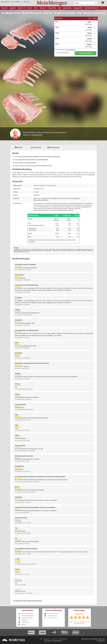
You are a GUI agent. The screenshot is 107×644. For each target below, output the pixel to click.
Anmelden (16, 2)
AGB (41, 639)
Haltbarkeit (23, 620)
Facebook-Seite (24, 622)
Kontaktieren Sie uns (51, 614)
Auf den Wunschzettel (63, 53)
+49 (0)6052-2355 (51, 616)
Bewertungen (53, 147)
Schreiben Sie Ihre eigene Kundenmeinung (27, 601)
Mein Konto (6, 2)
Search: (73, 2)
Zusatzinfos (36, 147)
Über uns (26, 2)
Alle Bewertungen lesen (80, 624)
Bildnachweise (63, 639)
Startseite (4, 8)
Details (19, 147)
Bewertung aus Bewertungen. (80, 622)
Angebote (13, 8)
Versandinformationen (26, 618)
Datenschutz (54, 639)
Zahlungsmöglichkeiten (26, 616)
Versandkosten (71, 50)
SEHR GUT (80, 614)
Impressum (47, 639)
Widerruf (22, 624)
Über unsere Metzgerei (26, 614)
